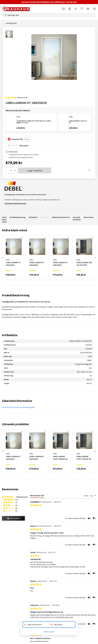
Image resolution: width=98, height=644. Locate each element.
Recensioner (89, 217)
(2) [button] (16, 502)
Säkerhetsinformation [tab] (17, 401)
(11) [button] (17, 499)
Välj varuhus (24, 145)
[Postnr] (27, 139)
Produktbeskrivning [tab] (16, 295)
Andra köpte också (4, 220)
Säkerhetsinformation (61, 217)
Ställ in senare (49, 632)
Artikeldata (33, 217)
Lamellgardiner (11, 23)
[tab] (37, 496)
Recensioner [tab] (10, 489)
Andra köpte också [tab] (14, 230)
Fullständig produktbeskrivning (15, 203)
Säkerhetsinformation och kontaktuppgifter (19, 407)
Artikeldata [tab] (10, 335)
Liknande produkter (77, 218)
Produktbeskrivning (18, 217)
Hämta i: (15, 145)
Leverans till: (17, 139)
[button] (13, 518)
